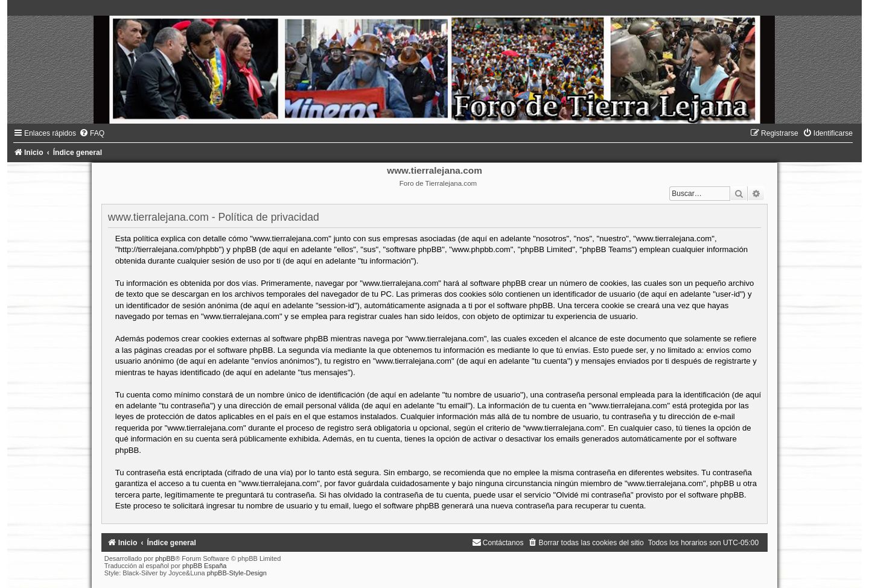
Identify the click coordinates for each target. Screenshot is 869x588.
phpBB (165, 558)
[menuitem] (92, 133)
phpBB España (204, 566)
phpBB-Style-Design (237, 573)
